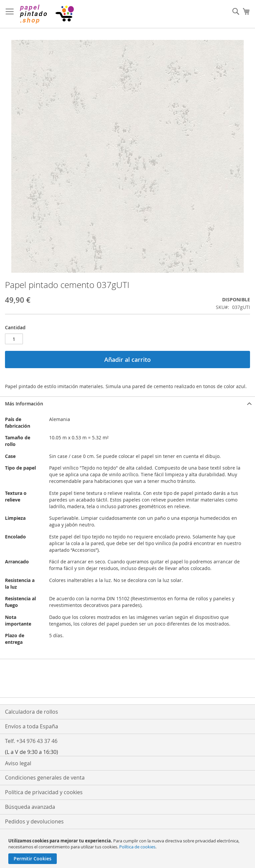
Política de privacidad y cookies (44, 792)
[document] (128, 851)
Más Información (24, 404)
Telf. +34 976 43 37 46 (31, 741)
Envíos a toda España (32, 726)
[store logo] (46, 14)
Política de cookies (137, 847)
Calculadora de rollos (32, 712)
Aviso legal (18, 763)
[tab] (127, 404)
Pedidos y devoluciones (34, 821)
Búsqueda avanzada (30, 807)
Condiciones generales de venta (45, 778)
